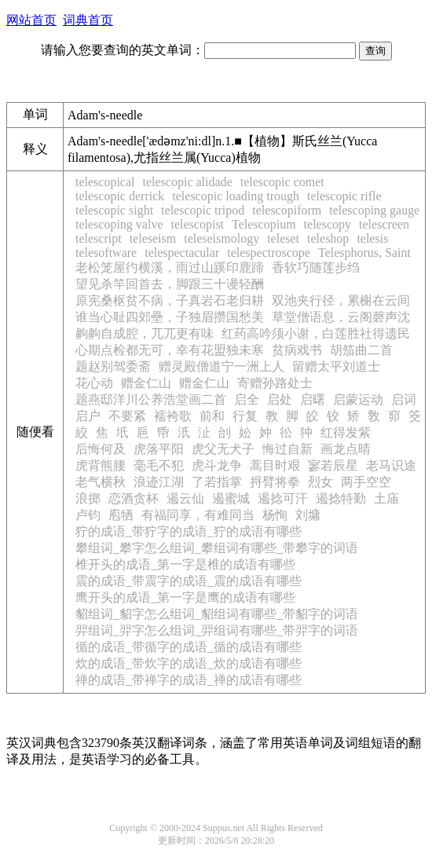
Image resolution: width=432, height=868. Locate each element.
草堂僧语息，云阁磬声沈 (341, 317)
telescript (99, 238)
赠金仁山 (146, 383)
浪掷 (88, 498)
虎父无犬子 (223, 449)
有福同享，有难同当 (198, 515)
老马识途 (391, 465)
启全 (247, 399)
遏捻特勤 (341, 498)
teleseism (153, 238)
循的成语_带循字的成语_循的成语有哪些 (189, 647)
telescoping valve (119, 224)
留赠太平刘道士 (336, 366)
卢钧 (88, 515)
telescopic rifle (344, 196)
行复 (245, 416)
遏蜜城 (231, 498)
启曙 (313, 399)
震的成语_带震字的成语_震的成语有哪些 (189, 581)
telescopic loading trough (236, 196)
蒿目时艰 (275, 465)
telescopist (198, 224)
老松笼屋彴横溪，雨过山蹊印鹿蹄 (170, 267)
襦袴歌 (173, 416)
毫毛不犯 (159, 465)
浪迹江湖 (159, 482)
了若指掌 (217, 482)
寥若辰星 (333, 465)
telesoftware (106, 253)
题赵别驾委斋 (113, 366)
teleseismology (221, 238)
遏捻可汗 (283, 498)
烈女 (320, 482)
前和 (212, 416)
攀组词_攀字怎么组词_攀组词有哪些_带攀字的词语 (217, 548)
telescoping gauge (374, 210)
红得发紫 (346, 432)
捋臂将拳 (275, 482)
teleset (283, 238)
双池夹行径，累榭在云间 (341, 300)
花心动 (94, 383)
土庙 (386, 498)
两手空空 (366, 482)
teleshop (328, 238)
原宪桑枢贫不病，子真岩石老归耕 (170, 300)
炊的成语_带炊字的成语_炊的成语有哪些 (189, 663)
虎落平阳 (159, 449)
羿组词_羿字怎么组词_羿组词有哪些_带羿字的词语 (217, 630)
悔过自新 (287, 449)
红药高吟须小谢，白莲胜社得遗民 (316, 333)
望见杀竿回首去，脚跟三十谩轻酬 (170, 284)
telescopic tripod (203, 210)
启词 (404, 399)
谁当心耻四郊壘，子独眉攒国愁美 (170, 317)
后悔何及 (101, 449)
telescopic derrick (120, 196)
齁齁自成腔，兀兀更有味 (145, 333)
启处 (280, 399)
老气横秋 (101, 482)
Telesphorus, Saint (364, 253)
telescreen (384, 224)
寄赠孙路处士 (275, 383)
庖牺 (121, 515)
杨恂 (275, 515)
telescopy (328, 224)
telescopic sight (114, 210)
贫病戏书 (297, 350)
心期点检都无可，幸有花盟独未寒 (170, 350)
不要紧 (127, 416)
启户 (88, 416)
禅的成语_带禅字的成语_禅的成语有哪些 (189, 680)
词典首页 (88, 20)
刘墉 (308, 515)
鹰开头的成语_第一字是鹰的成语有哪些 (185, 597)
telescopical (105, 182)
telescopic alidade (188, 182)
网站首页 (31, 20)
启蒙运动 (358, 399)
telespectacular (182, 253)
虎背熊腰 (101, 465)
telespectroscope (269, 253)
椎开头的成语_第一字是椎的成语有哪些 (185, 564)
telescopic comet (282, 182)
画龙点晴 (346, 449)
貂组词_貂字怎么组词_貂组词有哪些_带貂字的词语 (217, 614)
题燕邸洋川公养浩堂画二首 (151, 399)
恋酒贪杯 (134, 498)
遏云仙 (185, 498)
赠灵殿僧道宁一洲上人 (221, 366)
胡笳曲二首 (361, 350)
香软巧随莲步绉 (316, 267)
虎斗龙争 (217, 465)
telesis (372, 238)
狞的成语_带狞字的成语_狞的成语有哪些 (189, 531)
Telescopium (264, 224)
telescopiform (287, 210)
